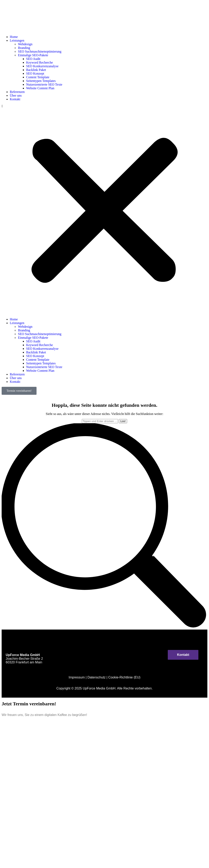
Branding (24, 48)
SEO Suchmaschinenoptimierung (40, 51)
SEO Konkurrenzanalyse (42, 66)
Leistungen (17, 40)
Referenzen (17, 92)
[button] (104, 209)
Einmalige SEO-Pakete (33, 55)
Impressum (77, 677)
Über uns (16, 95)
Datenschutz (96, 677)
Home (14, 37)
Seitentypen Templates (41, 81)
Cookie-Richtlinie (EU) (124, 677)
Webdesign (25, 44)
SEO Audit (33, 59)
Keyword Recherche (39, 62)
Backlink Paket (36, 70)
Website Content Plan (40, 88)
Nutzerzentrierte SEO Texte (44, 84)
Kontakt (15, 99)
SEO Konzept (35, 73)
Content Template (38, 77)
